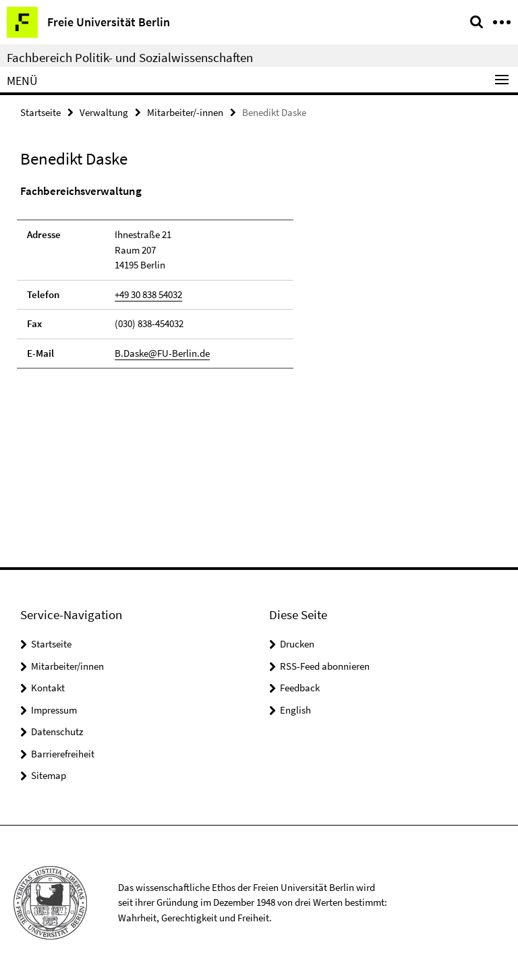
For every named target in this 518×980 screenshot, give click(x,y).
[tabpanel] (155, 276)
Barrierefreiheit (63, 754)
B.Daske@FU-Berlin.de (162, 353)
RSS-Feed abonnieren (325, 666)
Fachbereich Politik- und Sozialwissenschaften (130, 57)
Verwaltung (104, 112)
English (295, 710)
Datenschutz (57, 731)
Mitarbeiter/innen (67, 666)
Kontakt (48, 688)
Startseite (40, 112)
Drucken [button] (297, 644)
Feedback (300, 688)
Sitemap (49, 775)
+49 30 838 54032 (148, 294)
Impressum (54, 710)
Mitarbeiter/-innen (185, 112)
